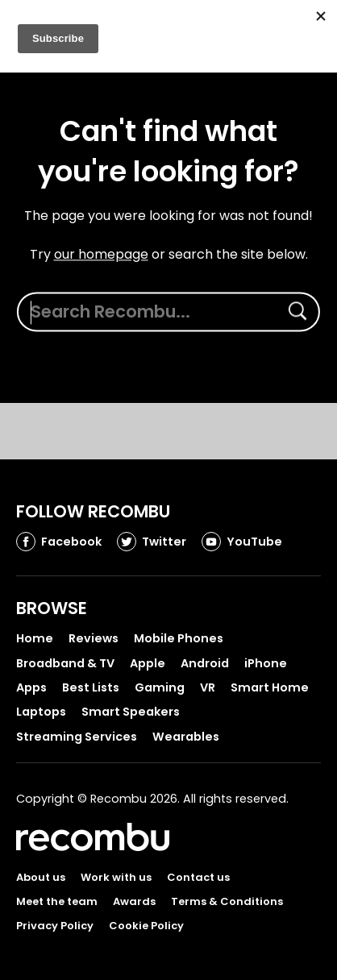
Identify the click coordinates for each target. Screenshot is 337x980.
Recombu (93, 837)
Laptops (41, 712)
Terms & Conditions (227, 901)
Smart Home (270, 687)
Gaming (160, 687)
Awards (134, 901)
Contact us (198, 877)
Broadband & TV (65, 663)
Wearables (186, 737)
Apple (148, 663)
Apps (31, 687)
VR (208, 687)
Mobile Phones (179, 638)
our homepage (101, 254)
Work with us (116, 877)
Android (205, 663)
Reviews (94, 638)
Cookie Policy (146, 926)
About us (41, 877)
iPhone (266, 663)
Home (35, 638)
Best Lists (91, 687)
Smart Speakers (131, 712)
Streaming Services (77, 737)
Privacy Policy (55, 926)
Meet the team (57, 901)
